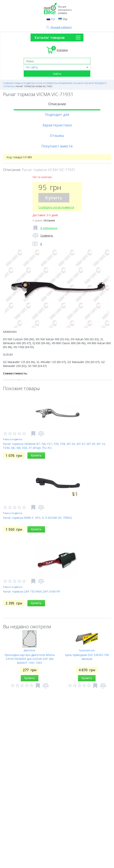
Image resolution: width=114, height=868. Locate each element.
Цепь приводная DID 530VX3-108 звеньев (87, 657)
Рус (53, 19)
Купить (54, 198)
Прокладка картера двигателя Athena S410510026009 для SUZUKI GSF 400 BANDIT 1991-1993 (30, 659)
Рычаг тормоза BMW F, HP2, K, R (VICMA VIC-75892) (37, 518)
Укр (65, 19)
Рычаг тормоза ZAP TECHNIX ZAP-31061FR (31, 591)
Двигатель (29, 650)
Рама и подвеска (13, 439)
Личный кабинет (61, 27)
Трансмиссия (87, 650)
